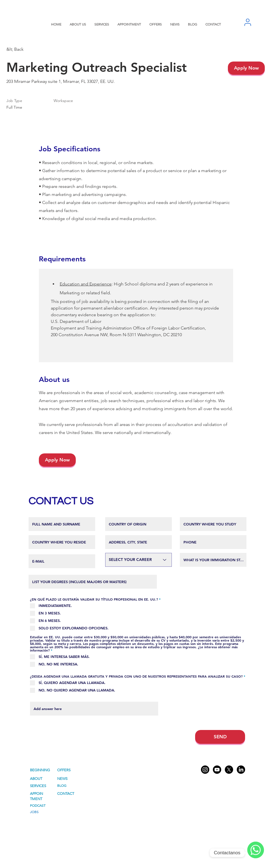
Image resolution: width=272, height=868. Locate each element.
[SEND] (220, 737)
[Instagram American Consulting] (205, 770)
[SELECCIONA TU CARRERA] (138, 560)
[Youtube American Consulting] (217, 770)
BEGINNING (40, 770)
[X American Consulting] (229, 770)
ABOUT (36, 779)
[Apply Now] (246, 68)
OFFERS (64, 770)
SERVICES (38, 786)
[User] (248, 22)
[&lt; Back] (26, 49)
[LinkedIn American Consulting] (241, 770)
